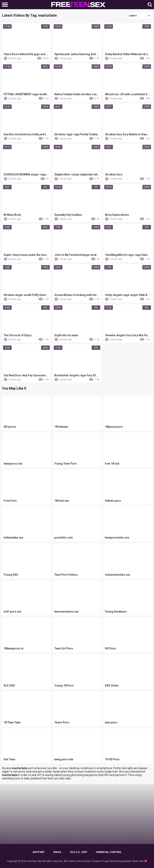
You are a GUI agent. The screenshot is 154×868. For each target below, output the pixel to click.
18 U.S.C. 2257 (78, 852)
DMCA (57, 852)
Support (38, 852)
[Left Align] (6, 5)
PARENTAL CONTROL (109, 852)
